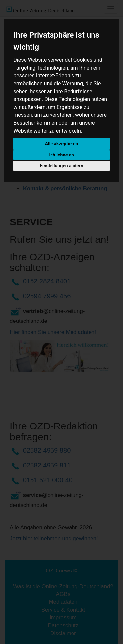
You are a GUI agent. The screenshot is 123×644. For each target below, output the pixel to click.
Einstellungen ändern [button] (61, 166)
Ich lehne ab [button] (61, 155)
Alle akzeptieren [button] (62, 144)
